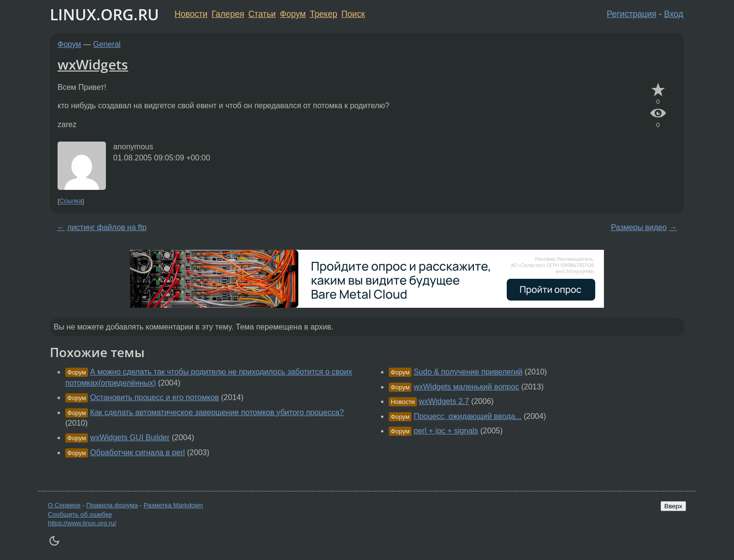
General (107, 44)
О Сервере (64, 505)
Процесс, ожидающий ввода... (467, 416)
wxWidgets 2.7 (444, 401)
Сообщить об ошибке (80, 514)
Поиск (353, 14)
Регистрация (632, 14)
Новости (191, 14)
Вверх (673, 506)
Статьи (262, 14)
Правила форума (112, 505)
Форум (293, 14)
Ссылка (71, 201)
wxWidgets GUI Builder (130, 438)
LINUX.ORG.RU (104, 14)
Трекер (324, 14)
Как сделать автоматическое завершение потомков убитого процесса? (217, 412)
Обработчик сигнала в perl (137, 452)
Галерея (228, 14)
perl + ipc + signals (446, 431)
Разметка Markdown (173, 505)
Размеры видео (639, 227)
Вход (674, 14)
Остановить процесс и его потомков (154, 397)
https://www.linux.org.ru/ (82, 523)
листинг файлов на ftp (107, 227)
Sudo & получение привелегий (468, 372)
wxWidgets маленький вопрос (466, 387)
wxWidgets (93, 64)
